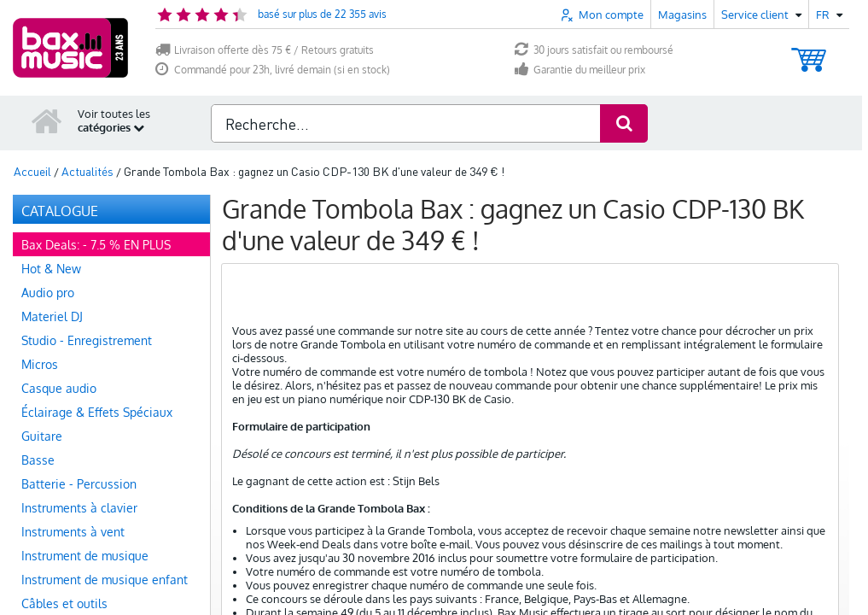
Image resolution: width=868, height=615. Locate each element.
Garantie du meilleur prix (580, 70)
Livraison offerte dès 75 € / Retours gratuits (265, 50)
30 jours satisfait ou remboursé (594, 50)
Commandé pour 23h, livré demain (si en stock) (273, 70)
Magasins (682, 15)
